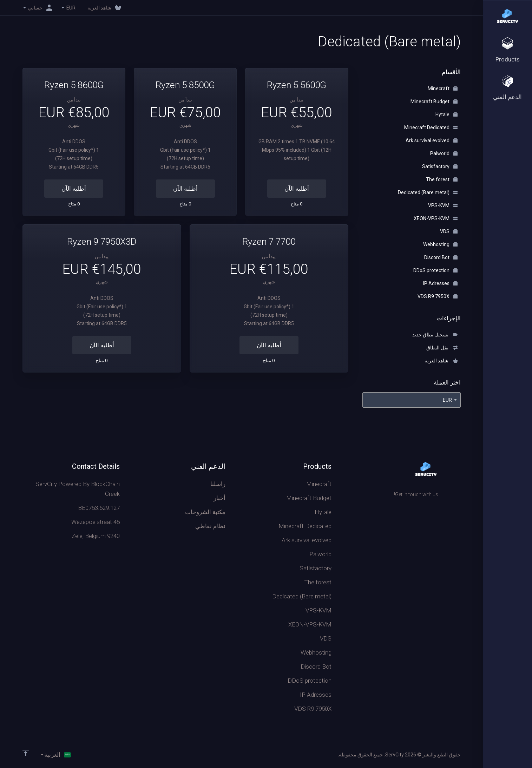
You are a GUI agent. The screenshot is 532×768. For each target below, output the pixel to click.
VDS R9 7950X (438, 296)
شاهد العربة (441, 361)
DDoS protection (435, 270)
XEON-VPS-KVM (436, 218)
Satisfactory (440, 166)
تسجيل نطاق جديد (435, 335)
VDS (449, 231)
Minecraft (443, 88)
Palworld (444, 153)
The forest (442, 179)
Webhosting (440, 244)
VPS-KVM (443, 205)
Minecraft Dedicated (431, 127)
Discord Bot (441, 257)
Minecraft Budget (434, 101)
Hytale (446, 114)
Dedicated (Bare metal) (428, 192)
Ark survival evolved (432, 140)
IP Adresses (440, 283)
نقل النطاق (442, 348)
